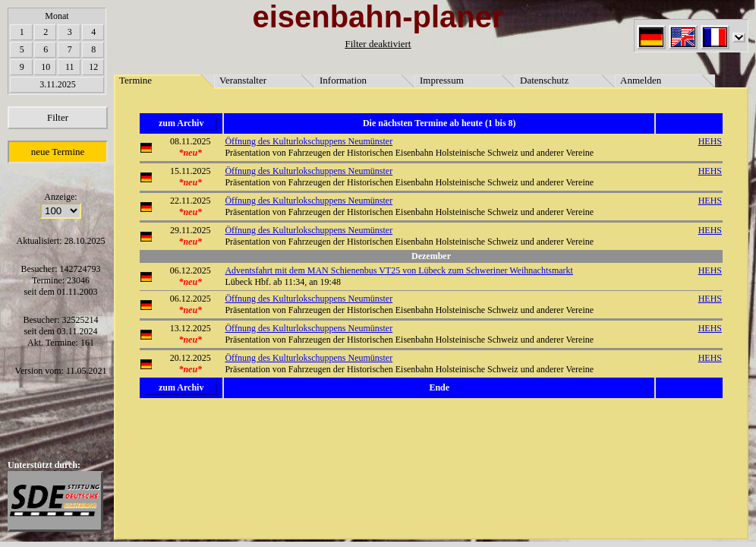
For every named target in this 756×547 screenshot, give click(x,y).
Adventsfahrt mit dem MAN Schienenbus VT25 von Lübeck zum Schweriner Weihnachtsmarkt (399, 270)
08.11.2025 (191, 141)
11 (70, 67)
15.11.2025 (191, 171)
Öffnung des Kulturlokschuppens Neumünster (309, 141)
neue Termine (58, 152)
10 (46, 67)
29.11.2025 (191, 230)
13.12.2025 (191, 328)
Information (343, 80)
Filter (58, 117)
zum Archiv (181, 123)
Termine (135, 80)
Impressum (442, 80)
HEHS (710, 141)
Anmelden (641, 80)
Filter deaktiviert (378, 44)
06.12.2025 (191, 270)
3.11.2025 (58, 84)
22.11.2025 (191, 201)
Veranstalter (243, 80)
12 (93, 67)
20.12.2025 (191, 358)
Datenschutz (544, 80)
